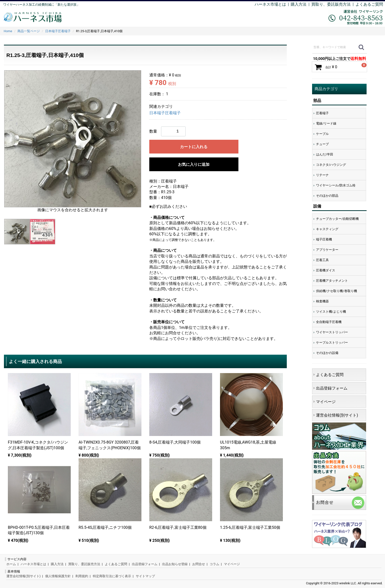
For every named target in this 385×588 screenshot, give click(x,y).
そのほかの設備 (327, 353)
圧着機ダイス (326, 270)
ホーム (11, 564)
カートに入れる (194, 147)
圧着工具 (322, 260)
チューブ (322, 144)
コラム (214, 564)
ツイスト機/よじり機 (331, 312)
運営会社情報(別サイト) (337, 415)
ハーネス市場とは (270, 4)
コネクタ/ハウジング (331, 165)
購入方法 (299, 4)
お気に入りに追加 (194, 164)
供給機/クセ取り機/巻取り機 (337, 291)
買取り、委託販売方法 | (333, 4)
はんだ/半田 (325, 154)
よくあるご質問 (369, 4)
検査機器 (322, 301)
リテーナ (322, 175)
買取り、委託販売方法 (84, 564)
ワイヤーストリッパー (332, 332)
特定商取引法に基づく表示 (112, 576)
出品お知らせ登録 (175, 564)
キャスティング (327, 229)
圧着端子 (322, 113)
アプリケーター (327, 250)
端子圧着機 (324, 239)
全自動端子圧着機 (329, 322)
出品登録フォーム (332, 388)
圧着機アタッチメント (332, 281)
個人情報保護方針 (58, 576)
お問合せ (199, 564)
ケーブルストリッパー (332, 343)
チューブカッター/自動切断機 (337, 219)
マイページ (326, 402)
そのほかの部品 (327, 196)
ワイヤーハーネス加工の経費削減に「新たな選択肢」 (41, 5)
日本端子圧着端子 (165, 113)
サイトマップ (145, 576)
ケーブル (322, 134)
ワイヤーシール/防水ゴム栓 (336, 185)
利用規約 (82, 576)
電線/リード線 (326, 123)
